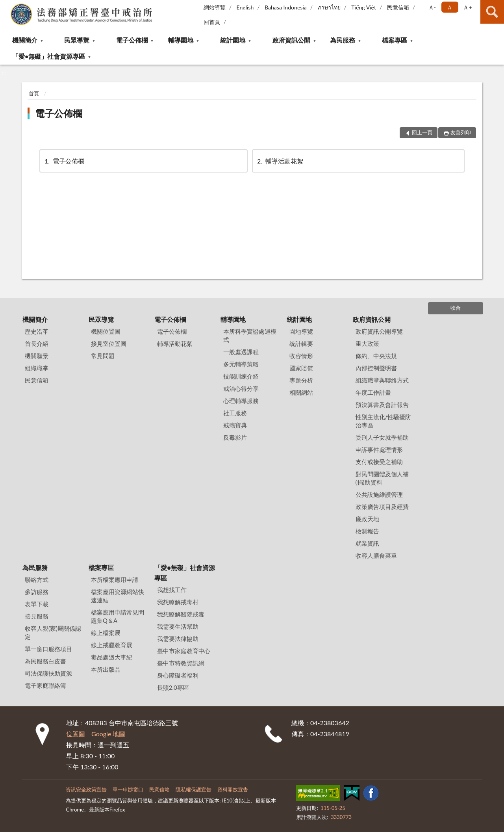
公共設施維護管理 (379, 494)
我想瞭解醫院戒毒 (181, 614)
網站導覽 (215, 7)
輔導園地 (181, 40)
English (245, 7)
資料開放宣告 (233, 789)
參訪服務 (37, 592)
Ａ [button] (450, 7)
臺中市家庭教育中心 (184, 651)
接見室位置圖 (109, 344)
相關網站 (301, 392)
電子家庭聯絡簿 (45, 685)
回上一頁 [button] (422, 132)
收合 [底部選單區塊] (456, 308)
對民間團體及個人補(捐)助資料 (382, 478)
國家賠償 (301, 368)
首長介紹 (37, 344)
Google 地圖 (108, 734)
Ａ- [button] (432, 7)
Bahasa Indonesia (286, 7)
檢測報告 (367, 531)
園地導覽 (301, 331)
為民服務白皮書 (45, 661)
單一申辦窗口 (128, 789)
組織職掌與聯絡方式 (382, 380)
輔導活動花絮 (280, 161)
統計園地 (233, 40)
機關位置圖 (106, 331)
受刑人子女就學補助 (382, 437)
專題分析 (301, 380)
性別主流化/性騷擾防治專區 (384, 421)
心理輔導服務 (241, 401)
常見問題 (103, 356)
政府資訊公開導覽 (379, 331)
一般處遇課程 (241, 352)
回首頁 (212, 22)
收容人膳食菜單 (376, 555)
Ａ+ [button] (467, 7)
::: (6, 6)
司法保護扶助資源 (48, 673)
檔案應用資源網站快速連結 (118, 596)
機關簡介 (25, 40)
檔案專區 (395, 40)
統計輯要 (301, 344)
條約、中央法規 (376, 356)
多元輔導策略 (241, 364)
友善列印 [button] (461, 132)
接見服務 (37, 616)
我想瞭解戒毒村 (178, 602)
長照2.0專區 (173, 687)
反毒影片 (235, 437)
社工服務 (235, 413)
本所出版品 (106, 669)
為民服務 (343, 40)
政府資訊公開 (291, 40)
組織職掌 (37, 368)
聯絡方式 (37, 579)
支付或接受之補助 (379, 462)
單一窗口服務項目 (48, 649)
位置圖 (76, 734)
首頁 (34, 93)
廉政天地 (367, 519)
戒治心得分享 (241, 388)
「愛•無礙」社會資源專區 (49, 56)
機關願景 (37, 356)
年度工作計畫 (373, 392)
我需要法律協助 (178, 639)
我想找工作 (172, 590)
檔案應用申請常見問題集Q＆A (118, 616)
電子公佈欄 (132, 40)
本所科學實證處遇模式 (250, 335)
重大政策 (367, 344)
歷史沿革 (37, 331)
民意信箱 (398, 7)
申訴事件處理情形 (379, 449)
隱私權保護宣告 (194, 789)
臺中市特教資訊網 (181, 663)
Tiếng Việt (364, 7)
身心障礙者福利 (178, 675)
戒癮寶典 (235, 425)
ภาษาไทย (329, 7)
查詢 (492, 12)
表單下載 (37, 604)
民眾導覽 (77, 40)
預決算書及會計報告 (382, 405)
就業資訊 (367, 543)
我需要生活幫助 (178, 626)
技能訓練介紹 (241, 376)
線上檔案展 (106, 633)
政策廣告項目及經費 (382, 507)
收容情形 (301, 356)
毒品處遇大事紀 (112, 657)
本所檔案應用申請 (115, 579)
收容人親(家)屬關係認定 (53, 632)
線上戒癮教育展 (112, 645)
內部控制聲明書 (376, 368)
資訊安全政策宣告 (86, 789)
